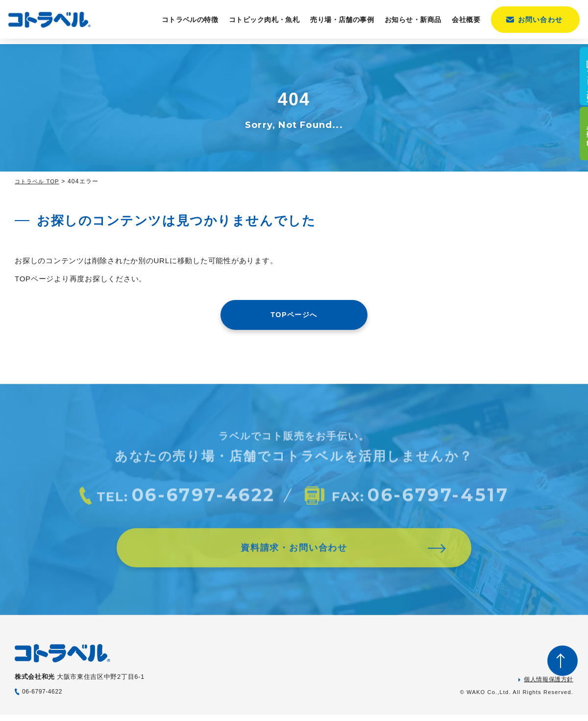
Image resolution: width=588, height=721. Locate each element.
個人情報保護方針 (549, 686)
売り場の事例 (575, 150)
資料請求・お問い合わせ (294, 559)
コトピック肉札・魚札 (260, 23)
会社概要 (463, 23)
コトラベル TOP (39, 181)
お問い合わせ (536, 23)
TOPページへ (294, 315)
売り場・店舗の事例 (338, 23)
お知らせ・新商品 (409, 23)
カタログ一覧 (575, 84)
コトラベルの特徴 (186, 23)
